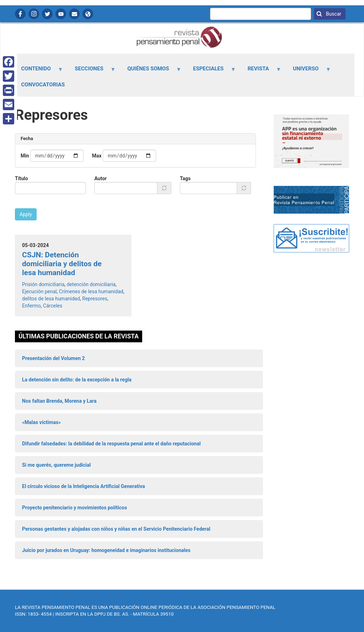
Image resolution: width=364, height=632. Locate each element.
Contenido (38, 71)
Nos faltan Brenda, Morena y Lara (59, 401)
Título (22, 178)
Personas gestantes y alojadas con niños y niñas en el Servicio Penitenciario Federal (116, 529)
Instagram (34, 14)
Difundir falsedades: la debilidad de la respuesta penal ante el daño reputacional (111, 444)
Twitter (47, 14)
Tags (185, 178)
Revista (260, 71)
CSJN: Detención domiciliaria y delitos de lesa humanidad (62, 264)
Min (25, 156)
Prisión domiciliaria (43, 284)
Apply (26, 214)
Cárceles (53, 306)
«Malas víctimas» (41, 422)
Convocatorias (43, 85)
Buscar (333, 14)
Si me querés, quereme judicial (56, 465)
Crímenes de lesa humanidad (91, 291)
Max (97, 156)
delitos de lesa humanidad (51, 299)
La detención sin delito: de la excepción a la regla (77, 380)
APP (88, 14)
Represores (95, 299)
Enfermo (31, 306)
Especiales (210, 71)
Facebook (20, 14)
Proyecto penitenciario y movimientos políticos (74, 508)
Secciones (91, 71)
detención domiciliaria (91, 284)
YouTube (61, 14)
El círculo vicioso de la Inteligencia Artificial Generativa (84, 486)
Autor (100, 178)
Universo (308, 71)
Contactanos (74, 14)
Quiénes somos (150, 71)
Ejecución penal (39, 291)
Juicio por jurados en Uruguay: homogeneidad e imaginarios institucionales (106, 550)
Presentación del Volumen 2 (53, 358)
